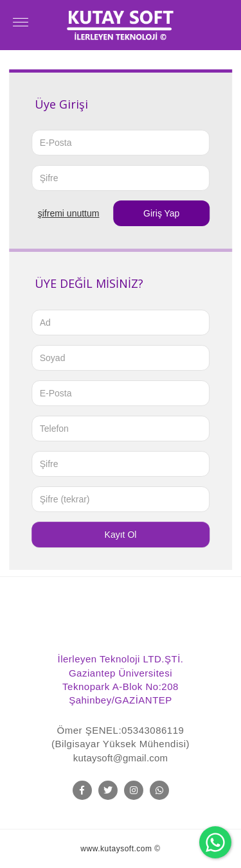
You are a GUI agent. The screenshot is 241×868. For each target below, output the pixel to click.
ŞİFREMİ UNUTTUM (69, 213)
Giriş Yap (161, 213)
